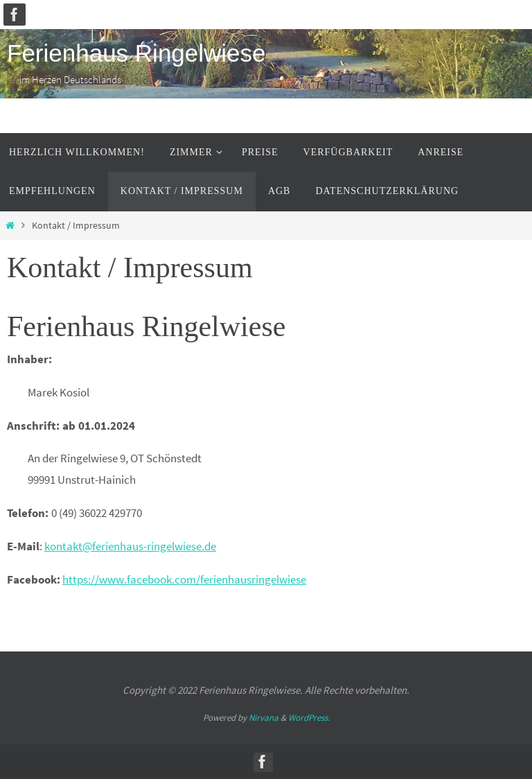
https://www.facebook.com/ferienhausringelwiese (184, 579)
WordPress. (309, 718)
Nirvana (264, 718)
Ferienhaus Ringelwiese (136, 53)
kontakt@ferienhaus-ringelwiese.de (130, 546)
